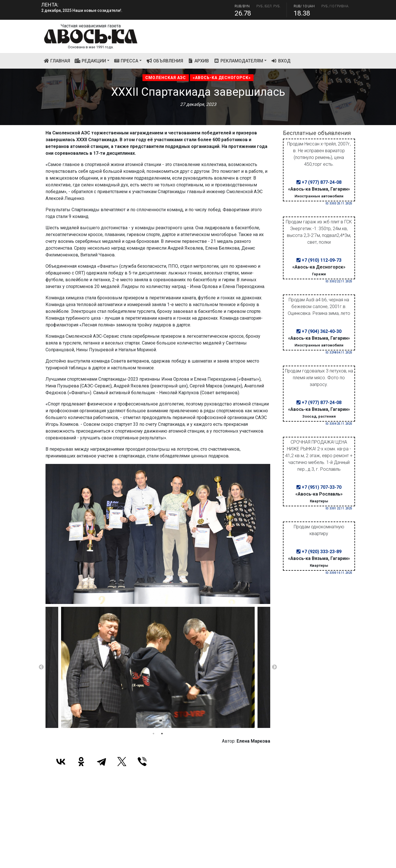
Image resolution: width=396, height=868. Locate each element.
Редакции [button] (90, 61)
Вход (281, 61)
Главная (58, 60)
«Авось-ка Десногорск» (222, 78)
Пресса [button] (126, 61)
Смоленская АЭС (166, 78)
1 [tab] (153, 734)
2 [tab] (162, 734)
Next (274, 667)
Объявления (165, 61)
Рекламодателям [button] (238, 61)
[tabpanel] (158, 667)
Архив (198, 61)
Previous (41, 667)
